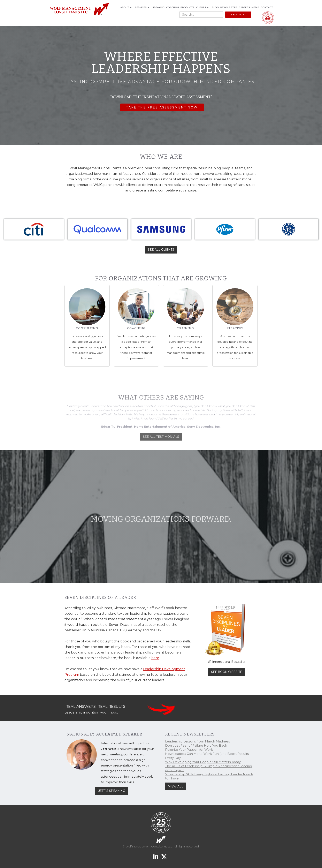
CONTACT (267, 7)
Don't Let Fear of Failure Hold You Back (196, 745)
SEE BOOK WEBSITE (227, 672)
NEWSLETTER (229, 7)
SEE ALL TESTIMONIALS (161, 442)
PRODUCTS (187, 7)
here (155, 658)
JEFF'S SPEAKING (112, 791)
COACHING (172, 7)
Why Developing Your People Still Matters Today (203, 762)
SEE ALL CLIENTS (161, 250)
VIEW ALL (176, 786)
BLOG (215, 7)
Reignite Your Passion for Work (189, 750)
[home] (79, 9)
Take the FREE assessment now (162, 108)
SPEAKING (158, 7)
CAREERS (244, 7)
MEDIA (255, 7)
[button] (127, 7)
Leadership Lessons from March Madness (197, 741)
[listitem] (34, 229)
